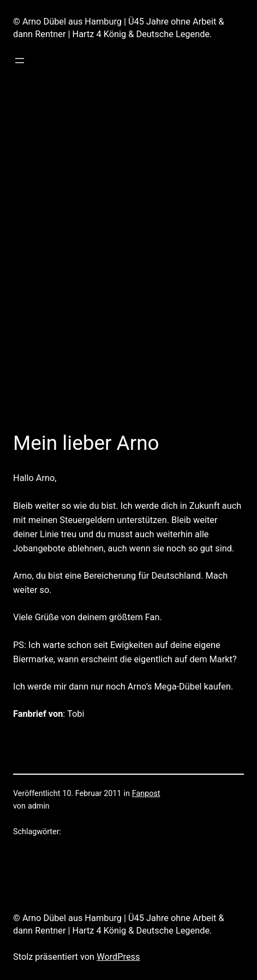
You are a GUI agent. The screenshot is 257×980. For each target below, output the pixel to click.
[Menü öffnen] (20, 61)
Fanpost (146, 794)
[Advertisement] (128, 281)
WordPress (118, 957)
